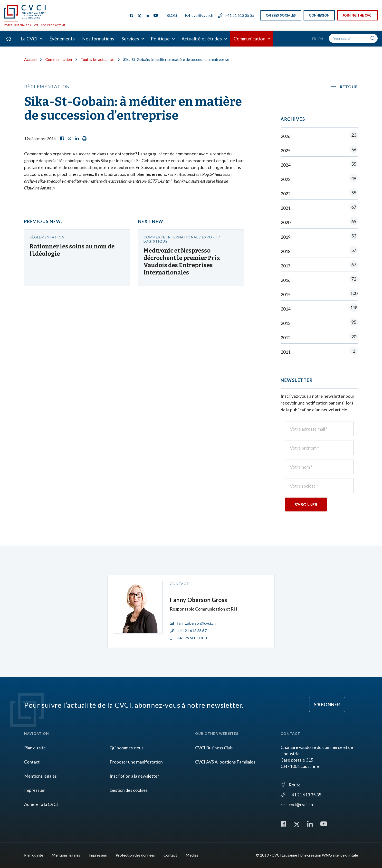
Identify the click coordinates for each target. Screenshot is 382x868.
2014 (319, 309)
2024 (319, 165)
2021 (319, 208)
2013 (319, 323)
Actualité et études (202, 39)
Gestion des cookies (129, 790)
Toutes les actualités (98, 59)
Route (291, 785)
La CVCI (29, 39)
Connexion (319, 15)
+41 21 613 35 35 (236, 15)
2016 (319, 280)
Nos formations (98, 39)
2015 (319, 294)
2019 (319, 237)
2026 (319, 136)
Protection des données (135, 855)
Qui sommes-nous (127, 748)
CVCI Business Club (214, 748)
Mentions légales (40, 776)
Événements (62, 39)
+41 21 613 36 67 (188, 630)
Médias (192, 855)
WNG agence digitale (340, 855)
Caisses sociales (281, 15)
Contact (32, 762)
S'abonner (327, 705)
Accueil (30, 59)
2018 (319, 251)
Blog (172, 15)
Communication (249, 39)
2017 (319, 266)
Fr (314, 39)
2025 (319, 150)
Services (130, 39)
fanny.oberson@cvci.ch (193, 623)
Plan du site (35, 748)
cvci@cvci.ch (199, 15)
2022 (319, 193)
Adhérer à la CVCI (41, 804)
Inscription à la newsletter (134, 776)
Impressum (35, 790)
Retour (349, 87)
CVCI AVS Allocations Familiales (225, 762)
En (321, 39)
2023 (319, 179)
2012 (319, 337)
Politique (160, 39)
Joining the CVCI (358, 15)
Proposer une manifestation (136, 762)
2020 (319, 222)
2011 (319, 352)
